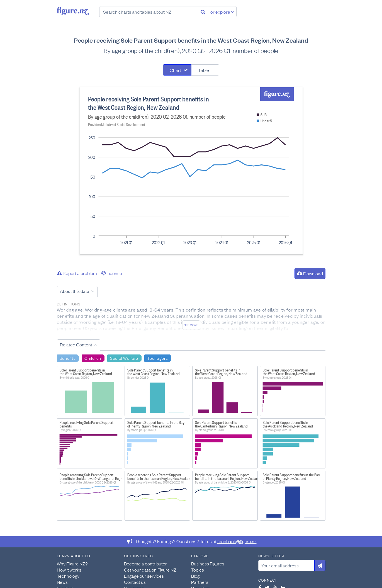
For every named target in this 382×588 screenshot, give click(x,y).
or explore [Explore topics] (222, 12)
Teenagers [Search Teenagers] (157, 358)
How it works (69, 570)
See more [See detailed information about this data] (191, 325)
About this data (75, 291)
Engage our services (144, 576)
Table (204, 70)
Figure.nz (73, 11)
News (62, 582)
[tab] (177, 70)
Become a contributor (145, 563)
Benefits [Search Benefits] (68, 358)
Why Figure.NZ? (72, 563)
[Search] (203, 12)
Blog (195, 576)
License (112, 273)
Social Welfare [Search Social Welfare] (124, 358)
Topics (198, 570)
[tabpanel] (191, 171)
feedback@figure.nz (237, 541)
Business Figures (208, 563)
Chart (175, 70)
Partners (200, 582)
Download (310, 273)
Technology (68, 576)
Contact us (135, 582)
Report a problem (77, 273)
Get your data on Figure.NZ (150, 570)
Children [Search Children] (93, 358)
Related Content (76, 344)
